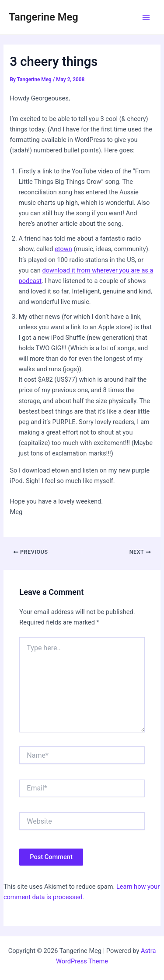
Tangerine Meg (44, 17)
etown (63, 249)
